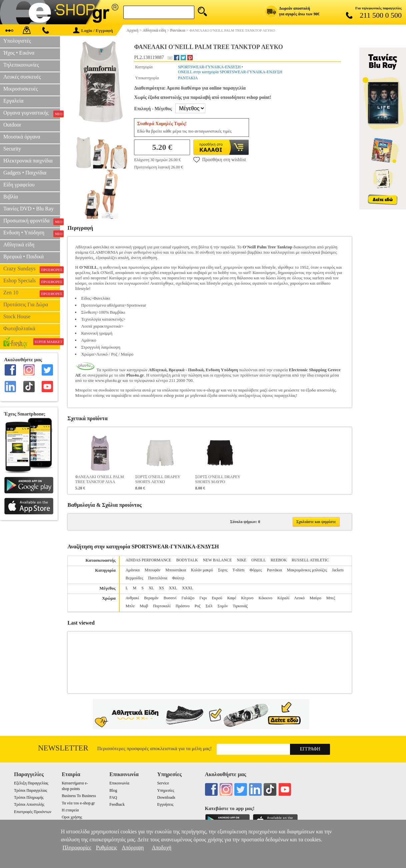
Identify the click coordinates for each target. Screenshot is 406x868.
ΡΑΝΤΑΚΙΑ (188, 78)
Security (12, 149)
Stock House (17, 316)
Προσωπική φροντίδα (32, 221)
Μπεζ (331, 598)
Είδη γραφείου (19, 185)
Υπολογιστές (17, 41)
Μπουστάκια (176, 570)
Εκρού (217, 598)
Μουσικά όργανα (22, 137)
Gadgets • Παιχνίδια (25, 173)
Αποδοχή (161, 848)
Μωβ (144, 606)
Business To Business (79, 796)
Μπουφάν (152, 570)
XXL (173, 588)
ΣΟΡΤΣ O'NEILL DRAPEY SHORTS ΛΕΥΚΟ (157, 479)
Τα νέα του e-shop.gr (78, 803)
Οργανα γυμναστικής (32, 114)
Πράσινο (183, 606)
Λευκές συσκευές (22, 77)
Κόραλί (283, 598)
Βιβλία (11, 197)
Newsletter (63, 748)
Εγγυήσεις (165, 804)
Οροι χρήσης (72, 817)
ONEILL (258, 560)
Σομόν (223, 606)
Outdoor (12, 125)
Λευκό (299, 598)
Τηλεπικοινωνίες (21, 65)
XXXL (187, 588)
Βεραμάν (151, 598)
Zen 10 (32, 293)
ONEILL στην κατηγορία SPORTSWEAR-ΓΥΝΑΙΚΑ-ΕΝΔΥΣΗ (230, 72)
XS (161, 588)
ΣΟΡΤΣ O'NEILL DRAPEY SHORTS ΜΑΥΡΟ (217, 479)
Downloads (166, 797)
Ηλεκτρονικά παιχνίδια (28, 161)
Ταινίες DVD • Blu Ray (28, 209)
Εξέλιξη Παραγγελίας (31, 783)
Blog (113, 790)
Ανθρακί (132, 598)
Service (163, 783)
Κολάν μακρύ (202, 570)
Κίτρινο (247, 598)
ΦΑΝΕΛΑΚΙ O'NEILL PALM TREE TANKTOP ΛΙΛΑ (99, 479)
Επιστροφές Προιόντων (33, 812)
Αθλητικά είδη (19, 245)
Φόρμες (256, 570)
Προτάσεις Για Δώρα (26, 304)
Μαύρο (315, 598)
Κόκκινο (265, 598)
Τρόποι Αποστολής (29, 804)
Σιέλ (209, 606)
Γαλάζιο (188, 598)
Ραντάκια (274, 570)
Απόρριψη (133, 848)
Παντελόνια (158, 578)
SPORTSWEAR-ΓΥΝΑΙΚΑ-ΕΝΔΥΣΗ (209, 67)
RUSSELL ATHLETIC (310, 560)
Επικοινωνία (119, 783)
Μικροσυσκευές (21, 89)
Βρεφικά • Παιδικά (23, 257)
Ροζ (198, 606)
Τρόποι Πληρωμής (29, 797)
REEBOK (279, 560)
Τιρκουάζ (240, 606)
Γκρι (203, 598)
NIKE (242, 560)
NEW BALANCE (217, 560)
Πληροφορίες (77, 848)
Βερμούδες (134, 578)
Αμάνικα (133, 570)
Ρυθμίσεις (106, 848)
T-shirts (239, 570)
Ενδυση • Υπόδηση (32, 233)
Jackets (338, 570)
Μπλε (130, 606)
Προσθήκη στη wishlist (219, 159)
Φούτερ (178, 578)
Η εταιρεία (70, 810)
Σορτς (223, 570)
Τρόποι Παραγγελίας (30, 790)
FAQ (113, 797)
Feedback (117, 804)
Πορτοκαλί (162, 606)
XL (151, 588)
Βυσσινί (170, 598)
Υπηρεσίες (165, 790)
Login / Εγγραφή (93, 30)
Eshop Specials (32, 281)
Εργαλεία (13, 101)
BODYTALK (187, 560)
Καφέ (232, 598)
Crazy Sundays (32, 269)
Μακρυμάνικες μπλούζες (307, 570)
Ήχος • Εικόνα (19, 53)
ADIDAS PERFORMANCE (148, 560)
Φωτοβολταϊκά (19, 328)
